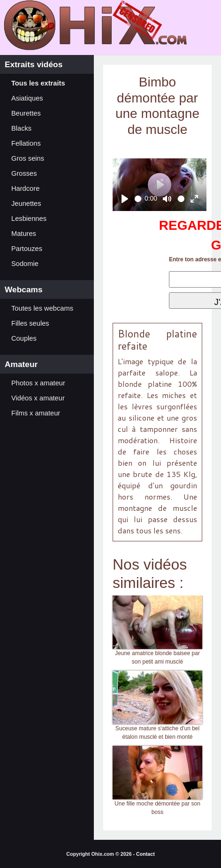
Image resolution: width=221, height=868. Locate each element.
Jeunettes (26, 203)
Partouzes (27, 249)
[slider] (138, 199)
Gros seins (28, 158)
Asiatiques (27, 98)
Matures (24, 234)
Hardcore (25, 188)
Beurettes (26, 113)
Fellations (26, 143)
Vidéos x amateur (38, 398)
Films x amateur (36, 413)
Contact (145, 854)
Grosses (24, 173)
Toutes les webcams (42, 308)
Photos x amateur (38, 383)
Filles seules (30, 323)
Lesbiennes (29, 219)
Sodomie (25, 264)
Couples (24, 338)
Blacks (21, 128)
